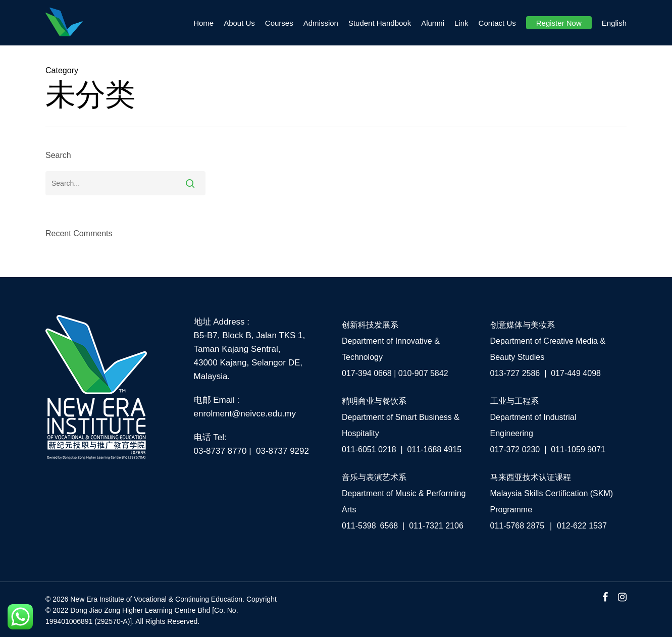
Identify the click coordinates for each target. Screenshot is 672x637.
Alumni (433, 23)
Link (461, 23)
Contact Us (497, 23)
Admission (321, 23)
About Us (239, 23)
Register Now (559, 23)
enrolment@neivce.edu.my (245, 414)
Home (203, 23)
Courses (279, 23)
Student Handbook (380, 23)
